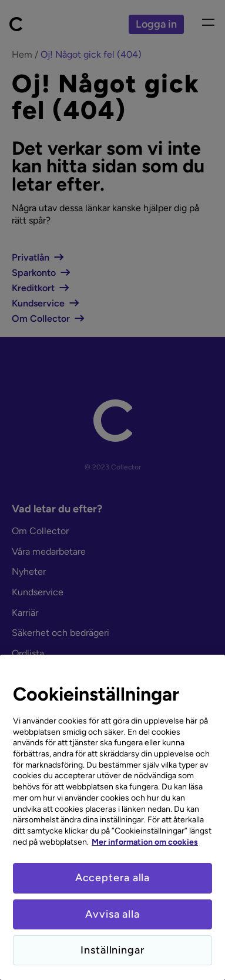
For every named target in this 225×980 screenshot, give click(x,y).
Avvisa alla (113, 914)
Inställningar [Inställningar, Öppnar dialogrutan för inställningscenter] (113, 950)
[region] (113, 817)
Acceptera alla (113, 878)
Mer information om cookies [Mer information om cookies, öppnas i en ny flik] (145, 842)
